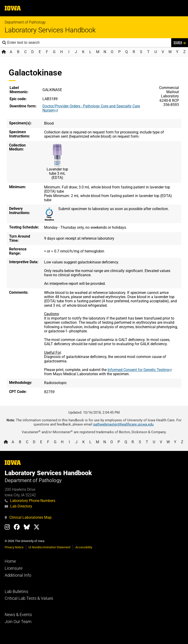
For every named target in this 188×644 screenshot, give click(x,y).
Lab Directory (18, 506)
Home (10, 561)
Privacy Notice (14, 547)
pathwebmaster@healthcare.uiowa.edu (123, 424)
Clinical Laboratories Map (28, 517)
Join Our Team (18, 622)
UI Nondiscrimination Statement (49, 547)
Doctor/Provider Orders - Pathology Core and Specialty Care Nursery (91, 108)
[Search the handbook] (88, 43)
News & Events (18, 615)
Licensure (14, 568)
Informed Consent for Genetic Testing (138, 370)
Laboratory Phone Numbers (30, 501)
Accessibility (84, 547)
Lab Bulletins (16, 592)
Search (180, 43)
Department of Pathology (25, 22)
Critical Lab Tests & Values (29, 598)
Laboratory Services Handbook (50, 30)
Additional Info (18, 575)
